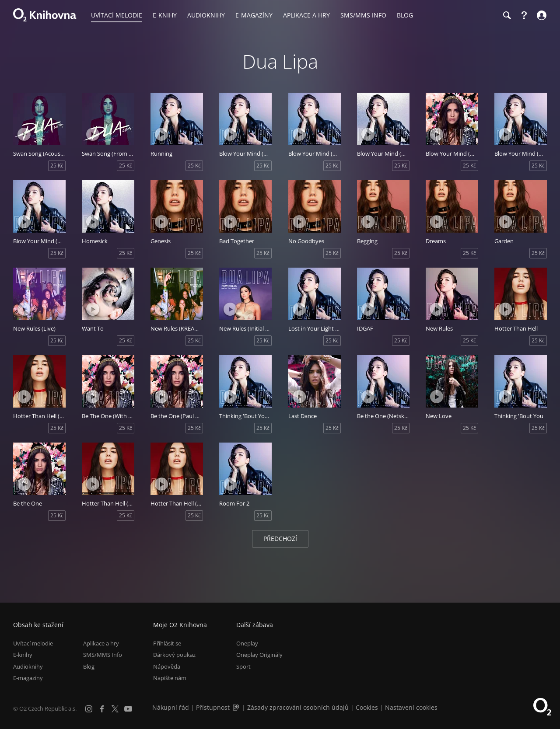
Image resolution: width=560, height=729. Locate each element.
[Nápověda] (524, 15)
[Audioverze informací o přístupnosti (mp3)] (237, 707)
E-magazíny (28, 678)
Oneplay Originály (259, 655)
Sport (243, 666)
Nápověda (167, 666)
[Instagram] (89, 709)
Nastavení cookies (411, 707)
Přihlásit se (167, 643)
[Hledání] (507, 15)
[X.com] (115, 709)
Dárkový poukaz (174, 655)
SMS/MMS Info (103, 655)
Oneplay (247, 643)
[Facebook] (102, 709)
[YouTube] (128, 709)
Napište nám (170, 678)
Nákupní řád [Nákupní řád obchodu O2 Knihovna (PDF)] (171, 707)
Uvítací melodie (33, 643)
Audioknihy (28, 666)
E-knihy (23, 655)
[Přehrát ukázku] (24, 134)
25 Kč (57, 166)
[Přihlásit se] (541, 15)
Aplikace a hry (101, 643)
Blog (89, 666)
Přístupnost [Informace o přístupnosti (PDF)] (213, 707)
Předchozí (280, 539)
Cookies (367, 707)
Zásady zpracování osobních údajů (298, 707)
